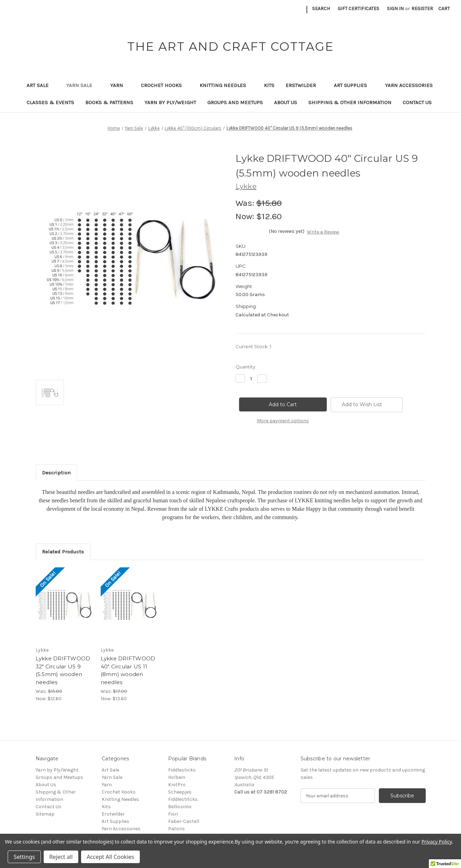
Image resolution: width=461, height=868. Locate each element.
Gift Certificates (358, 9)
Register (422, 9)
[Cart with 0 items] (444, 9)
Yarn (120, 85)
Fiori (173, 814)
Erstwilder (304, 85)
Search (321, 9)
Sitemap (45, 814)
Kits (269, 85)
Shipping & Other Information (350, 102)
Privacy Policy (437, 842)
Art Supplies (354, 85)
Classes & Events (50, 102)
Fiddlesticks (182, 770)
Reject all (61, 857)
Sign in (395, 9)
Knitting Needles (226, 85)
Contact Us (417, 102)
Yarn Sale (82, 85)
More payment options (283, 421)
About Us (286, 102)
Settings (24, 857)
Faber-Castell (184, 821)
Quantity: (246, 367)
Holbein (177, 777)
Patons (177, 829)
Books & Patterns (109, 102)
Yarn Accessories (409, 85)
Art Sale (41, 85)
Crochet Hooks (165, 85)
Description (56, 473)
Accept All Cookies (110, 857)
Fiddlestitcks (183, 799)
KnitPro (177, 785)
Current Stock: (253, 346)
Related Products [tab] (63, 552)
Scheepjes (180, 792)
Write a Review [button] (323, 232)
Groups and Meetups (235, 102)
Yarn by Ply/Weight (170, 102)
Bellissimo (180, 807)
